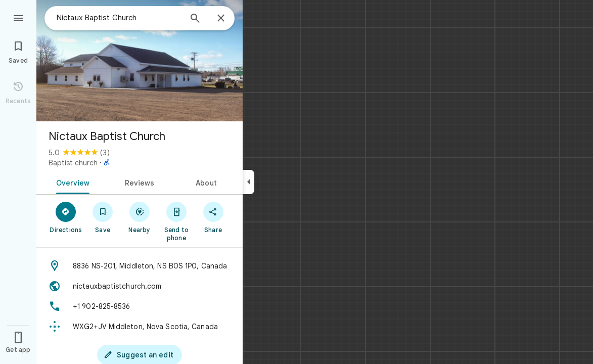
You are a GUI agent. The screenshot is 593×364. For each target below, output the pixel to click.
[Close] (221, 19)
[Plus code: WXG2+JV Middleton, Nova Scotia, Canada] (140, 327)
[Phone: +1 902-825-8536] (140, 306)
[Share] (213, 217)
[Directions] (66, 217)
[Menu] (18, 17)
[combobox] (119, 18)
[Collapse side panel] (248, 182)
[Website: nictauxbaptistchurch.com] (140, 286)
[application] (296, 182)
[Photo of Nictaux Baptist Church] (140, 61)
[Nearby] (140, 217)
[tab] (71, 182)
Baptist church (73, 163)
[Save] (103, 217)
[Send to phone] (176, 221)
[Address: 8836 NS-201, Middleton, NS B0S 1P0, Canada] (140, 266)
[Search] (195, 19)
